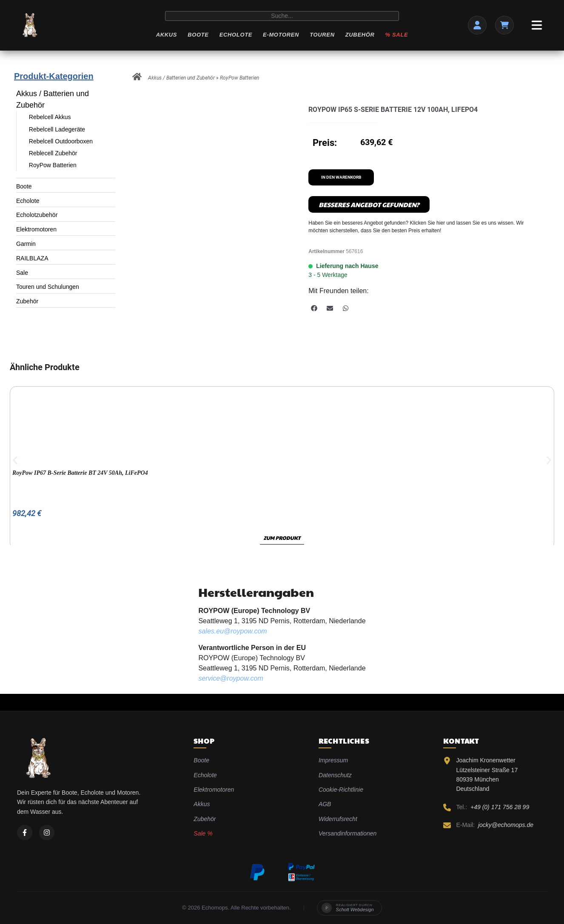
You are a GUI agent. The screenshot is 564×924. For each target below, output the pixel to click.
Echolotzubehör (37, 215)
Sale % (203, 833)
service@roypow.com (231, 678)
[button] (314, 308)
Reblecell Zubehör (53, 153)
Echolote (236, 35)
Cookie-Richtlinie (341, 790)
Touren (322, 35)
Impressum (333, 760)
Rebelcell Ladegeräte (57, 129)
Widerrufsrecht (338, 819)
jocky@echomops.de (506, 825)
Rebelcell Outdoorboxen (61, 141)
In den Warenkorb (341, 177)
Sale (22, 273)
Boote (198, 35)
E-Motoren (281, 35)
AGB (325, 804)
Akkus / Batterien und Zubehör (53, 99)
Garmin (26, 244)
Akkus (167, 35)
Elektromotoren (36, 229)
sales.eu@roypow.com (232, 631)
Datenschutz (335, 775)
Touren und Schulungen (48, 287)
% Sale (397, 35)
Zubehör (360, 35)
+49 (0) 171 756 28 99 (500, 807)
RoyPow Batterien (53, 165)
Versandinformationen (348, 833)
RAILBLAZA (32, 258)
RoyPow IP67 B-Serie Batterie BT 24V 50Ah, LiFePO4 (80, 473)
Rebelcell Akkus (50, 117)
